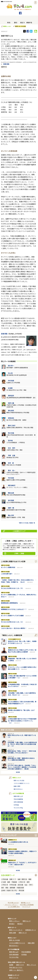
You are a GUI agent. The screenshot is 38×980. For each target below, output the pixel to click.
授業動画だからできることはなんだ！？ (14, 609)
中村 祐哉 (11, 381)
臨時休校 (4, 67)
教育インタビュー (14, 921)
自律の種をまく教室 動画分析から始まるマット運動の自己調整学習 (21, 759)
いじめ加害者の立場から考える (18, 842)
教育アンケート (14, 978)
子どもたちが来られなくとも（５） (12, 588)
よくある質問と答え (14, 907)
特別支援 (21, 890)
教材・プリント (31, 965)
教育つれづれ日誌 (20, 26)
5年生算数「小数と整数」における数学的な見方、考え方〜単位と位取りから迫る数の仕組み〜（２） (22, 744)
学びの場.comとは (13, 903)
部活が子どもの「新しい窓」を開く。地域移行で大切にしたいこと (22, 642)
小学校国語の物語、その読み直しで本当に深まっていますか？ (22, 685)
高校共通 (20, 885)
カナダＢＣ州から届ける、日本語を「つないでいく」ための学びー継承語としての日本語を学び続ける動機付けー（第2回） (22, 767)
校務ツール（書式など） (16, 970)
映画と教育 (17, 786)
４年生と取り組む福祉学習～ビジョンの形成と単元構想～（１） (22, 677)
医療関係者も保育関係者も (10, 603)
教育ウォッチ (27, 921)
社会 (26, 885)
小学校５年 (22, 882)
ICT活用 (4, 882)
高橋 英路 (6, 64)
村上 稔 (10, 373)
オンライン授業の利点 (8, 567)
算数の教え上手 (18, 796)
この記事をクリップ (14, 531)
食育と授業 (13, 933)
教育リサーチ (23, 933)
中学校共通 (13, 885)
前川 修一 (11, 366)
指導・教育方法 (22, 879)
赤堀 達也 (11, 418)
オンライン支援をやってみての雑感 (12, 616)
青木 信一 (12, 470)
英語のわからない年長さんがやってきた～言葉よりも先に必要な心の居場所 (22, 651)
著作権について (26, 903)
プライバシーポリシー (11, 905)
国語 (9, 882)
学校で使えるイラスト (16, 967)
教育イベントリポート (16, 930)
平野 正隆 (12, 455)
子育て (31, 885)
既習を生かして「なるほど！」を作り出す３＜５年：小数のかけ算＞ (22, 863)
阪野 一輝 (11, 508)
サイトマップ (26, 907)
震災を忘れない (18, 789)
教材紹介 (20, 924)
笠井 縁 (10, 440)
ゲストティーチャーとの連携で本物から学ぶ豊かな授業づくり (22, 668)
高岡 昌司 (11, 396)
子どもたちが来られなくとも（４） (12, 622)
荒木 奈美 (11, 433)
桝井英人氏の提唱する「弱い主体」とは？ (22, 710)
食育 (28, 882)
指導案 (11, 965)
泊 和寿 (10, 388)
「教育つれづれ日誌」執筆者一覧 (27, 523)
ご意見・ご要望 (14, 553)
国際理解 (12, 888)
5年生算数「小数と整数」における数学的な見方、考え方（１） (22, 694)
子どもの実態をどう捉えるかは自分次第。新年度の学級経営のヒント (22, 703)
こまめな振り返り (7, 574)
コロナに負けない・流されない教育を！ (14, 628)
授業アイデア (20, 965)
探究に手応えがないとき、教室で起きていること (22, 736)
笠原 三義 (11, 403)
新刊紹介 (12, 924)
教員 (7, 888)
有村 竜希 (11, 500)
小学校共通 (5, 879)
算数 (30, 879)
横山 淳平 (11, 515)
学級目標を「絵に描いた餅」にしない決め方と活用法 (22, 660)
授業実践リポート (13, 840)
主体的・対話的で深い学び (9, 890)
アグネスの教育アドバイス (14, 639)
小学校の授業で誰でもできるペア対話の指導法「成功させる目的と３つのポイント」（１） (22, 721)
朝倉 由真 (11, 493)
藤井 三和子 (12, 425)
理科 (3, 888)
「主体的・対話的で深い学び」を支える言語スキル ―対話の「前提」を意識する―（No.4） (19, 581)
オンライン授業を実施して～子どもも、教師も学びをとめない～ (19, 596)
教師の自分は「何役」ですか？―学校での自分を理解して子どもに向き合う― (22, 752)
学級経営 (14, 882)
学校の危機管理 (18, 799)
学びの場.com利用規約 (27, 905)
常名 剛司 (11, 411)
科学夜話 (16, 805)
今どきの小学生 (18, 808)
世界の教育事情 (18, 802)
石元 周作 (12, 448)
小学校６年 (5, 885)
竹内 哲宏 (11, 478)
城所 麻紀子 (12, 485)
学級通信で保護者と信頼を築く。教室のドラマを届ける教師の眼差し (22, 852)
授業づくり (13, 879)
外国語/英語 (20, 888)
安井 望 (11, 463)
